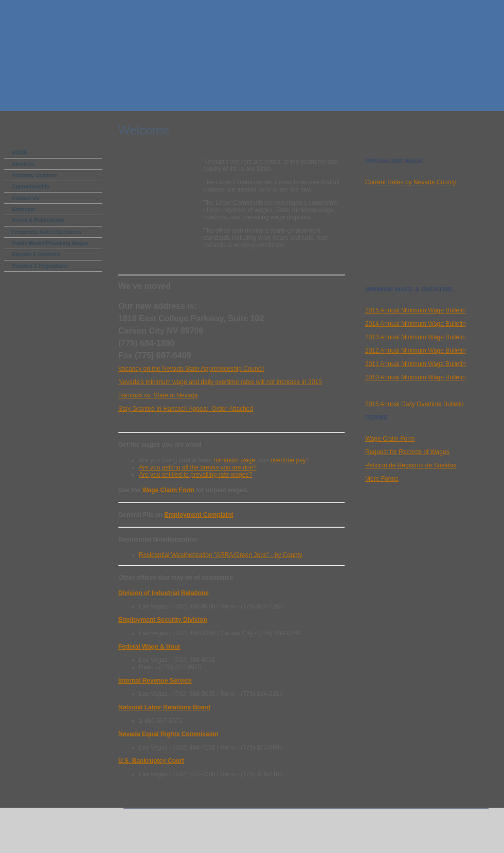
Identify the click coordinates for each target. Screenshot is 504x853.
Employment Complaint (199, 515)
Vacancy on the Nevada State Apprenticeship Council (191, 369)
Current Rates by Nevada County (411, 182)
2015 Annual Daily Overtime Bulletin (414, 404)
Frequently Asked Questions (47, 232)
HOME (20, 153)
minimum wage (234, 460)
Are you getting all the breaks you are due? (198, 467)
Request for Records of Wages (407, 452)
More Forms (382, 479)
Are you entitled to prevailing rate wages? (195, 475)
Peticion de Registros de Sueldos (411, 465)
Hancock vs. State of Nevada (158, 395)
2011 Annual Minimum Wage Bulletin (416, 364)
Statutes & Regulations (40, 266)
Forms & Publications (38, 221)
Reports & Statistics (36, 255)
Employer (24, 209)
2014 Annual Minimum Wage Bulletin (416, 324)
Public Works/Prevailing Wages (50, 243)
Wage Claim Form (168, 490)
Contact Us (25, 198)
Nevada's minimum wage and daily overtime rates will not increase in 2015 (220, 382)
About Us (23, 164)
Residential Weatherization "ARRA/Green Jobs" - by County (221, 555)
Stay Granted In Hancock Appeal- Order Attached (186, 409)
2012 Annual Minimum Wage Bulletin (416, 351)
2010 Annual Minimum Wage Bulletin (416, 377)
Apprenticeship (31, 187)
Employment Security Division (163, 620)
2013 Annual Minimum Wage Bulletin (416, 337)
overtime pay (288, 460)
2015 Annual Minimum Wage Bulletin (416, 310)
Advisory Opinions (35, 175)
